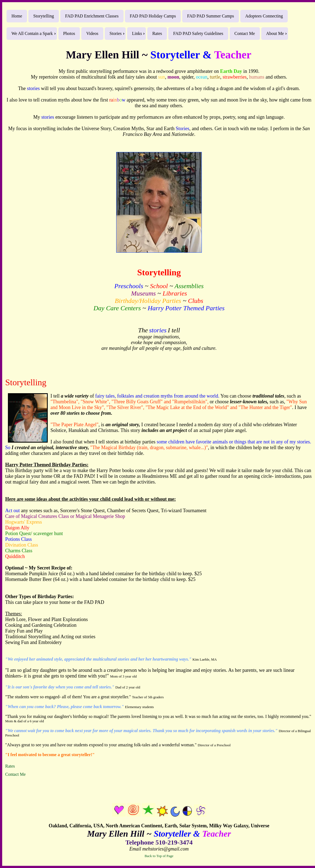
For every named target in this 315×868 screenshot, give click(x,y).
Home (17, 16)
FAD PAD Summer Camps (211, 16)
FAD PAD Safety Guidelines (198, 33)
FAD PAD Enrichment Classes (92, 16)
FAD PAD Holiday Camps (153, 16)
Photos (69, 33)
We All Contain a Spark (32, 33)
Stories (116, 33)
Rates (157, 33)
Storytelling (44, 16)
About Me (275, 33)
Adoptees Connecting (264, 16)
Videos (92, 33)
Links (137, 33)
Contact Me (245, 33)
